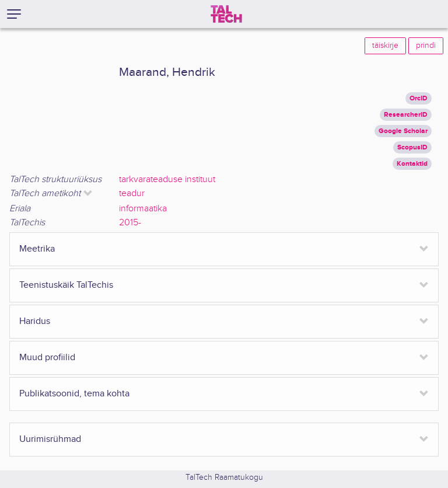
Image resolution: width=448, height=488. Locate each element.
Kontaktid (412, 164)
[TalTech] (226, 14)
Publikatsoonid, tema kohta (74, 394)
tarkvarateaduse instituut (167, 179)
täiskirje (385, 46)
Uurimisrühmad (50, 439)
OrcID (419, 98)
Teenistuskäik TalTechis (66, 285)
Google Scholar (403, 131)
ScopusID (412, 147)
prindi (426, 46)
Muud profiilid (47, 358)
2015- (130, 223)
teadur (132, 194)
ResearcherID (406, 115)
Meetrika (37, 249)
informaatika (143, 209)
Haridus (35, 321)
